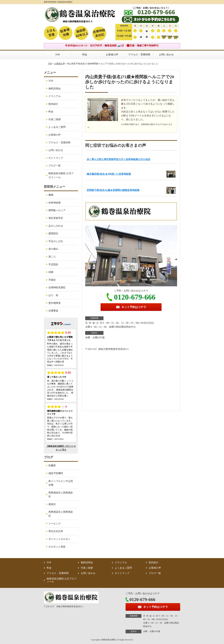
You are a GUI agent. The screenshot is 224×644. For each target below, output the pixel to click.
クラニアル (55, 96)
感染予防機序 (56, 473)
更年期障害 (55, 303)
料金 (85, 55)
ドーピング (55, 524)
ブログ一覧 (55, 166)
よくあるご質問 (57, 127)
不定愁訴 (53, 264)
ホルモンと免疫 (57, 547)
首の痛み (53, 249)
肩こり (52, 257)
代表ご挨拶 (55, 119)
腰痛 (51, 195)
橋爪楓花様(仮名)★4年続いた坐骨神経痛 (109, 174)
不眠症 (52, 280)
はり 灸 (53, 295)
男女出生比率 (56, 531)
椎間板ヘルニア (57, 210)
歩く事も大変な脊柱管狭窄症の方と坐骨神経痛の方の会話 (118, 159)
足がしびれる (56, 226)
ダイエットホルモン (59, 539)
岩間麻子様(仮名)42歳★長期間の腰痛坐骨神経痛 (113, 190)
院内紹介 (53, 104)
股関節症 (53, 233)
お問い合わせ (166, 55)
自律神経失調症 (57, 287)
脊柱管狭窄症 (56, 218)
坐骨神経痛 (55, 203)
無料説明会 (55, 89)
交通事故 (53, 311)
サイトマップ (56, 158)
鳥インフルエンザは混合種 (61, 483)
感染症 (52, 504)
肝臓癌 (52, 465)
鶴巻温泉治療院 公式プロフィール (61, 175)
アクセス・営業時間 (139, 55)
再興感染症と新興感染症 (61, 495)
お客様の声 (112, 55)
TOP (58, 55)
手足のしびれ (56, 241)
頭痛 (51, 272)
